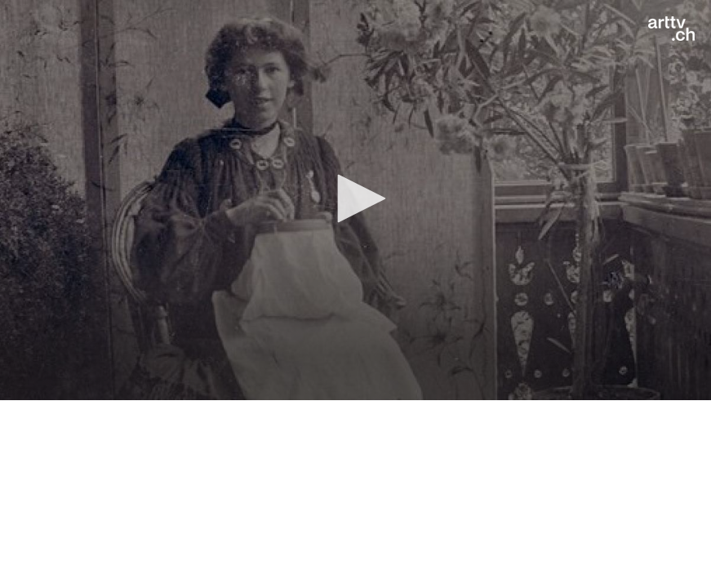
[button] (356, 198)
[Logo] (671, 29)
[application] (355, 200)
